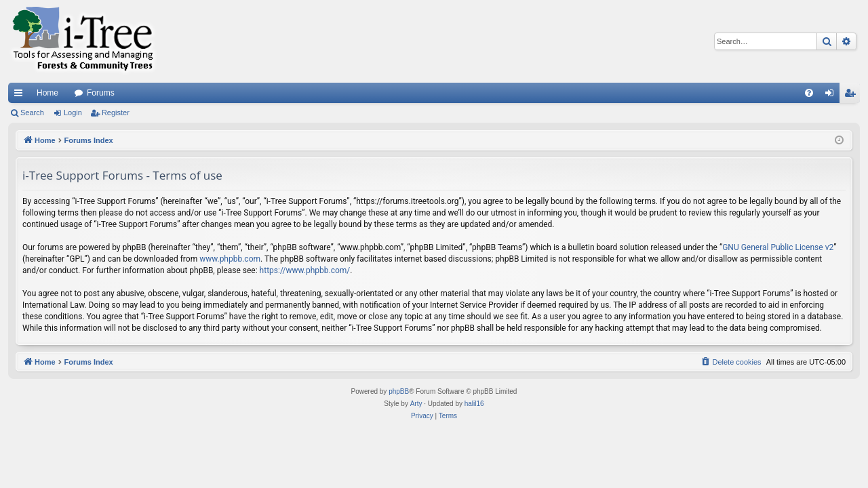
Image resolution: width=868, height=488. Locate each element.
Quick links (21, 96)
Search (32, 113)
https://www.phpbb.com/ (305, 270)
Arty (416, 404)
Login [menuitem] (832, 96)
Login (73, 113)
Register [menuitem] (853, 96)
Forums (101, 93)
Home (47, 93)
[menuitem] (809, 93)
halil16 (474, 404)
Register (116, 113)
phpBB (399, 391)
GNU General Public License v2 (778, 247)
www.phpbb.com (230, 259)
